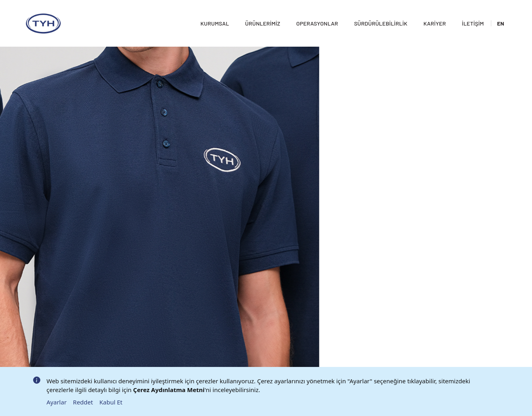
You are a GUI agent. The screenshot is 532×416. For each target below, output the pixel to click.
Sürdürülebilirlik (376, 14)
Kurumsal (210, 14)
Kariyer (429, 14)
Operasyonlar (312, 14)
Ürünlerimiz (257, 14)
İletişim (468, 14)
